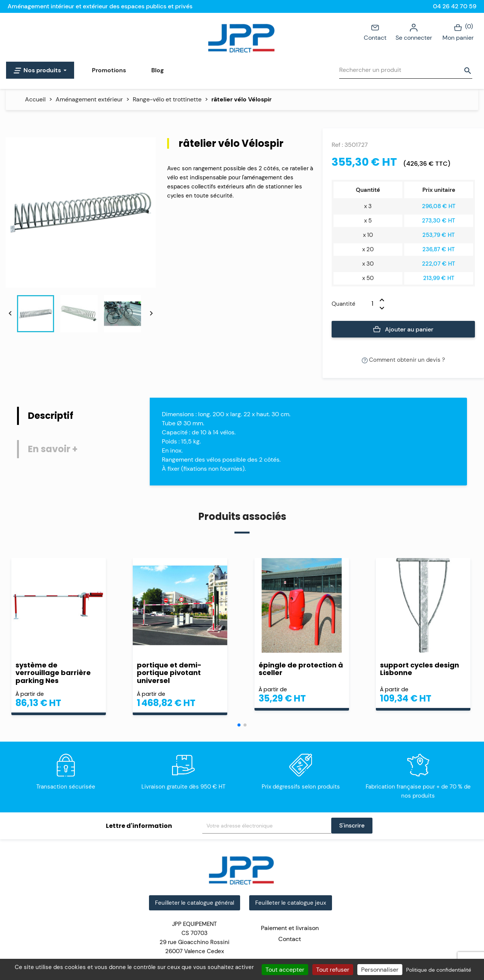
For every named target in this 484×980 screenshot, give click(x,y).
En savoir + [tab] (53, 449)
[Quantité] (368, 304)
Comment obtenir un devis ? (403, 360)
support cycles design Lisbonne (420, 669)
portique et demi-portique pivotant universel (169, 673)
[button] (239, 725)
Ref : (337, 145)
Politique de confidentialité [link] (439, 970)
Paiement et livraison (290, 928)
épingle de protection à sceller (301, 669)
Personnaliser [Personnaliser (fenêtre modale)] (380, 970)
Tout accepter (285, 970)
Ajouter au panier (403, 330)
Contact (375, 32)
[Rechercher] (406, 70)
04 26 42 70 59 (455, 6)
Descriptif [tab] (51, 416)
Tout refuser (333, 970)
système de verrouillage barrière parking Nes (53, 673)
